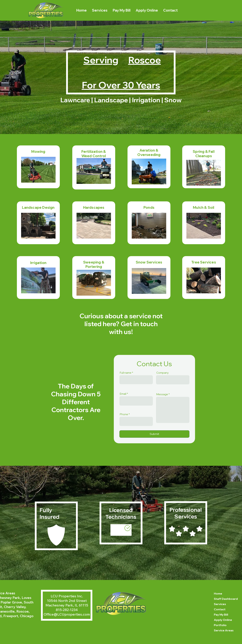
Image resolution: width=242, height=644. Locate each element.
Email (123, 394)
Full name (126, 373)
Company (163, 373)
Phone (124, 414)
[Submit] (154, 434)
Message (162, 394)
